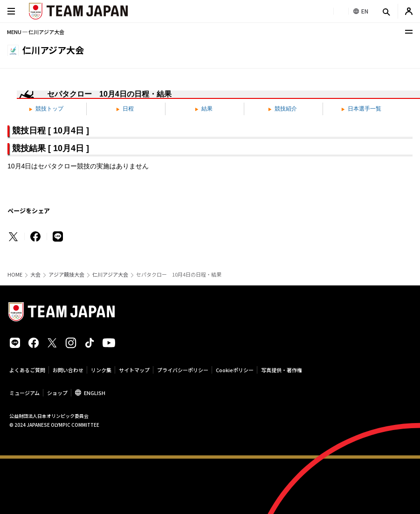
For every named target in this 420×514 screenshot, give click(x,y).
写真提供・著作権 (282, 370)
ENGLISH (95, 393)
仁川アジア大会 (110, 274)
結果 (204, 109)
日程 (125, 109)
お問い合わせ (68, 370)
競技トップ (46, 109)
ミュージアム (24, 393)
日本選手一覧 (361, 109)
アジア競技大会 (66, 274)
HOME (15, 274)
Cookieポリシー (235, 370)
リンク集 (101, 370)
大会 (35, 274)
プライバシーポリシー (183, 370)
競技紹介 (282, 109)
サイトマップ (134, 370)
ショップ (57, 393)
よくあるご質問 (27, 370)
